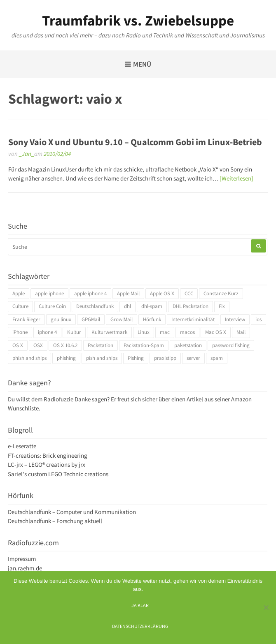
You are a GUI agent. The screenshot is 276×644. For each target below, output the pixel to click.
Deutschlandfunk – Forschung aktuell (55, 521)
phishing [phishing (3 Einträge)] (66, 358)
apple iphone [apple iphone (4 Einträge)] (49, 293)
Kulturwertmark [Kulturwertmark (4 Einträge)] (109, 332)
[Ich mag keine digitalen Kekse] (266, 607)
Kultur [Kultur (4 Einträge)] (74, 332)
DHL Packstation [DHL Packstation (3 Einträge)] (191, 306)
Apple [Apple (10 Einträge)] (19, 293)
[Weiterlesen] (236, 178)
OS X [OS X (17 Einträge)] (18, 345)
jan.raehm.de (25, 568)
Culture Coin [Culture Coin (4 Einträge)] (52, 306)
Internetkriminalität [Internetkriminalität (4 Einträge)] (193, 319)
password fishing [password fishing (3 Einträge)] (231, 345)
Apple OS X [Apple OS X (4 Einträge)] (162, 293)
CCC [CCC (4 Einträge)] (189, 293)
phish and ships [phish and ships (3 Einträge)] (29, 358)
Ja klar (140, 605)
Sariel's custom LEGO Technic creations (58, 474)
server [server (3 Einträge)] (193, 358)
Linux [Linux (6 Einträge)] (144, 332)
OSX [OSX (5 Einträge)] (38, 345)
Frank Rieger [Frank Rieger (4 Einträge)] (26, 319)
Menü (142, 64)
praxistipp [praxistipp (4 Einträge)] (165, 358)
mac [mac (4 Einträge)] (165, 332)
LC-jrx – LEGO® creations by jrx (47, 464)
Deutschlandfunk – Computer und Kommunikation (72, 512)
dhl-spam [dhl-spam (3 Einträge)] (152, 306)
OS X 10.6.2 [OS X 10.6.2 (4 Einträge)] (65, 345)
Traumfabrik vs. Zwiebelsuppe (138, 21)
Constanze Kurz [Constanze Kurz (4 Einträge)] (221, 293)
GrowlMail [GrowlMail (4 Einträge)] (122, 319)
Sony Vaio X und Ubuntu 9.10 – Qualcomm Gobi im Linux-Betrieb (135, 142)
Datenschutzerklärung (140, 626)
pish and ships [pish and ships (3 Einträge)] (102, 358)
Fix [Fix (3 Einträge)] (222, 306)
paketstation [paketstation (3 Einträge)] (188, 345)
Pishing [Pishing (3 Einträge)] (136, 358)
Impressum (22, 559)
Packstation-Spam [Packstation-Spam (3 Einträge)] (144, 345)
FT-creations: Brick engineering (48, 455)
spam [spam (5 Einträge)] (217, 358)
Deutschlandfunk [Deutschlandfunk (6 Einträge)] (95, 306)
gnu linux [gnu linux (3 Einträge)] (61, 319)
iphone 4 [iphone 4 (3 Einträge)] (47, 332)
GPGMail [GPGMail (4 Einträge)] (91, 319)
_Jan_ (27, 154)
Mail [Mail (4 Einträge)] (241, 332)
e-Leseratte (22, 446)
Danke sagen (91, 399)
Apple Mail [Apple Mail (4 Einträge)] (128, 293)
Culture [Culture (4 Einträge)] (20, 306)
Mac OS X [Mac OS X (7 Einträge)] (216, 332)
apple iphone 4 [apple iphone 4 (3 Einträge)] (90, 293)
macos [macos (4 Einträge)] (187, 332)
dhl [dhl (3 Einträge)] (127, 306)
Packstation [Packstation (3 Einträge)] (101, 345)
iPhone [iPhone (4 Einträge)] (20, 332)
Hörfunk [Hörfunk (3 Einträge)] (152, 319)
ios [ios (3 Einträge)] (258, 319)
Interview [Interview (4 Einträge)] (235, 319)
